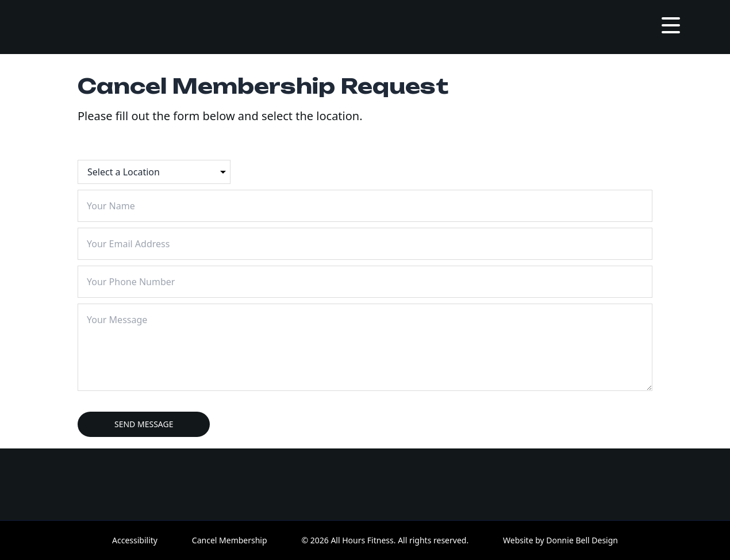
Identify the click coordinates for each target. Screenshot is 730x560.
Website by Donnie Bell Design (560, 540)
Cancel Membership (230, 540)
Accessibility (135, 540)
